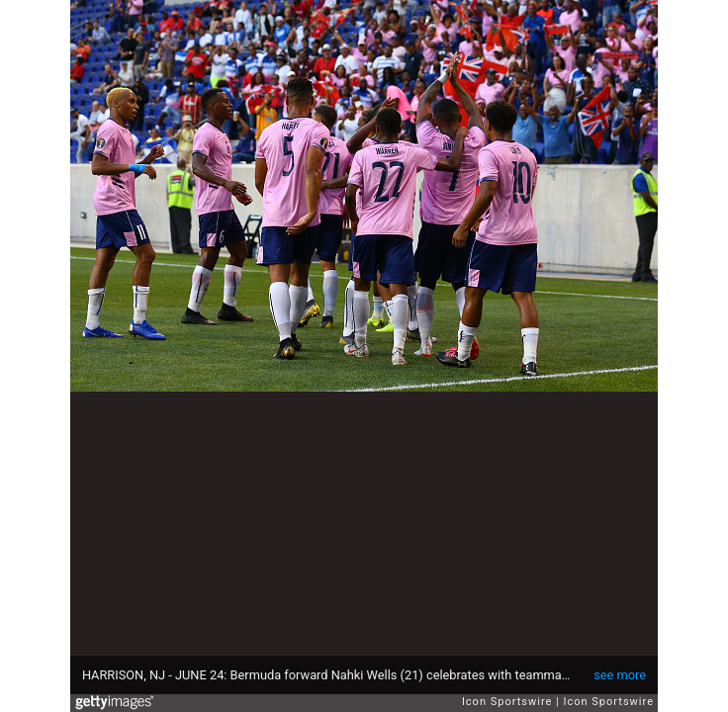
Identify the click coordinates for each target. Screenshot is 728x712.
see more (620, 675)
